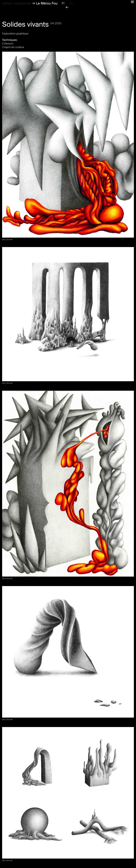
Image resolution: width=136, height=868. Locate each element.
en (71, 3)
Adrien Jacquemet (17, 3)
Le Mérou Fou (47, 3)
